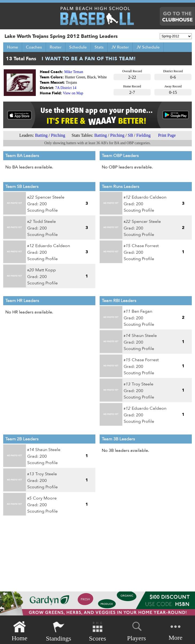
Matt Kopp (46, 270)
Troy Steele (143, 384)
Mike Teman (74, 72)
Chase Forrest (145, 246)
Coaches (34, 47)
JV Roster (120, 47)
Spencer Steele (50, 197)
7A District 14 (66, 88)
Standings (59, 631)
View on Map (73, 93)
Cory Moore (45, 498)
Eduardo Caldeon (53, 246)
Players (137, 630)
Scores (97, 631)
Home (13, 47)
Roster (56, 47)
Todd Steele (44, 222)
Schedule (78, 47)
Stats (99, 47)
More (175, 631)
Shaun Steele (144, 336)
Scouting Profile (42, 210)
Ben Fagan (142, 311)
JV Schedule (148, 47)
